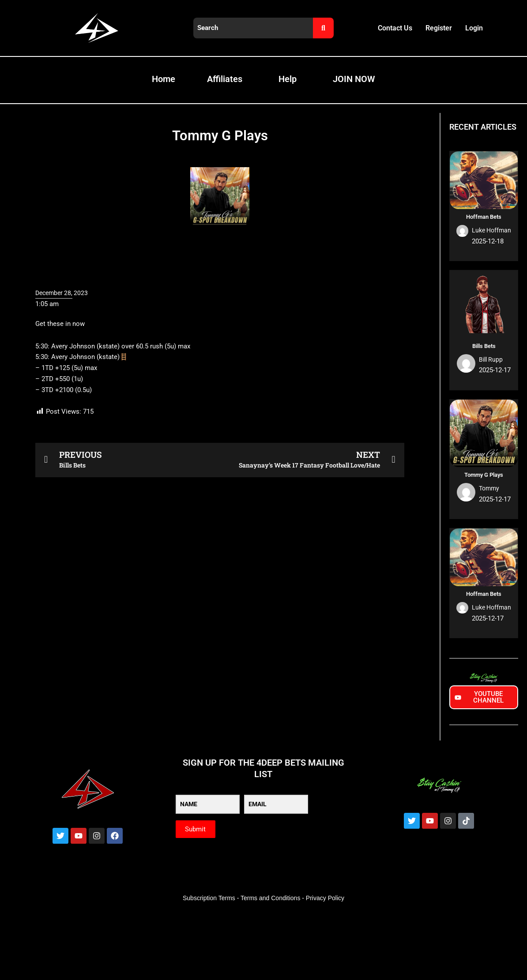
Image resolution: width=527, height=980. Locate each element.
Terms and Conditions (270, 898)
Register (439, 28)
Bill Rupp (492, 359)
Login (474, 28)
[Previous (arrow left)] (13, 886)
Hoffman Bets (484, 217)
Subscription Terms (209, 898)
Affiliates (225, 79)
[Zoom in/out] (13, 872)
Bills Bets (484, 346)
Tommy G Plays (484, 475)
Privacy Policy (325, 898)
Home (164, 79)
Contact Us (395, 28)
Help (288, 79)
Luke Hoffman (490, 230)
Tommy (490, 488)
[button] (220, 421)
